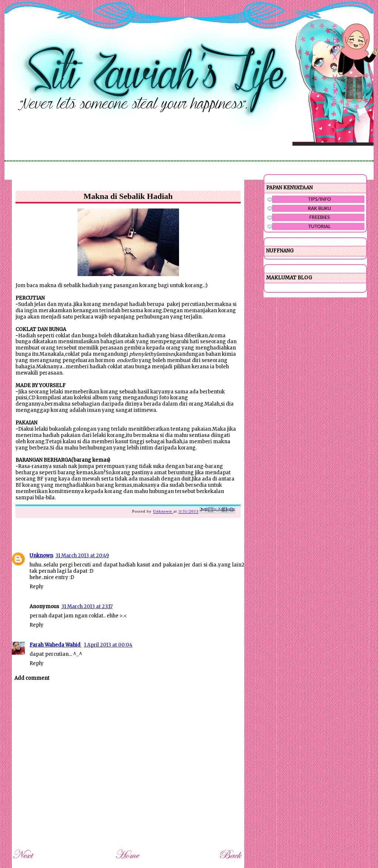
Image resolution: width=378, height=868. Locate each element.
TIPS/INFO (320, 199)
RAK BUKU (319, 208)
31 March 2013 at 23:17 (87, 607)
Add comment (32, 678)
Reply (37, 587)
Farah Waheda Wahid (56, 645)
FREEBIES (320, 217)
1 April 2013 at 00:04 (108, 645)
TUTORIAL (319, 226)
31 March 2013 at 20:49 (82, 556)
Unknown (41, 556)
